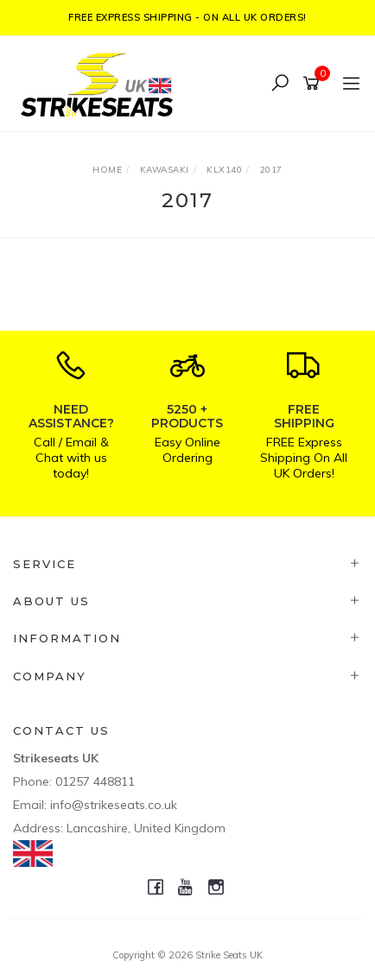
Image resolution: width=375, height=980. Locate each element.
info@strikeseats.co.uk (114, 805)
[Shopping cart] (314, 84)
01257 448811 (95, 781)
